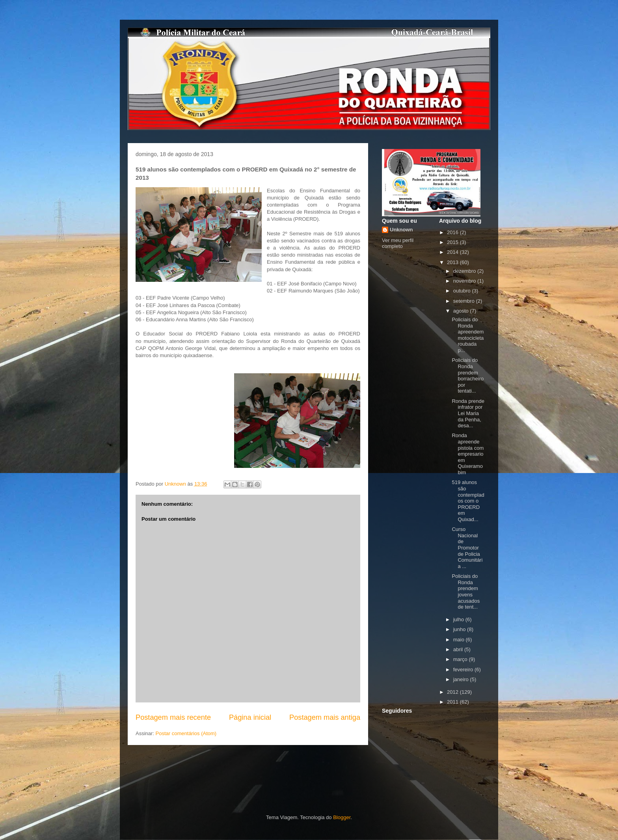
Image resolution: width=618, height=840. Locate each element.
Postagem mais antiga (325, 717)
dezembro (465, 271)
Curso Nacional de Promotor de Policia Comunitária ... (467, 548)
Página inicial (250, 717)
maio (460, 640)
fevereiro (464, 670)
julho (459, 619)
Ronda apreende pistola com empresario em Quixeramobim (468, 454)
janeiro (462, 679)
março (461, 659)
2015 (453, 242)
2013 (453, 262)
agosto (462, 311)
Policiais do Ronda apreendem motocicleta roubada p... (468, 335)
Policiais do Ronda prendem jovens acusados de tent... (466, 591)
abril (459, 649)
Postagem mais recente (173, 717)
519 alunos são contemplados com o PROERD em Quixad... (468, 501)
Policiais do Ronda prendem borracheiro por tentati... (468, 375)
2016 (453, 232)
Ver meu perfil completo (398, 243)
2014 (453, 252)
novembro (465, 281)
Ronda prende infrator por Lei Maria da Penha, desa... (468, 413)
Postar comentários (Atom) (186, 733)
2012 (453, 692)
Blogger (342, 817)
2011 (453, 702)
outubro (463, 291)
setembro (465, 301)
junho (460, 629)
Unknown (401, 230)
